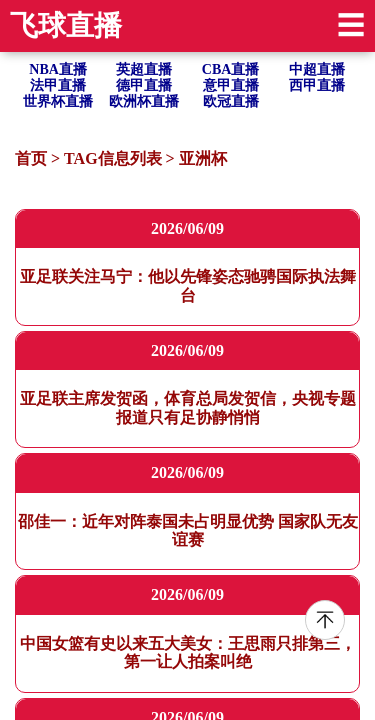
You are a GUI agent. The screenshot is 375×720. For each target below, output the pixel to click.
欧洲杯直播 (144, 101)
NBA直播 (58, 69)
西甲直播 (317, 85)
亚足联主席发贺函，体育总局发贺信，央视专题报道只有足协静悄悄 (188, 407)
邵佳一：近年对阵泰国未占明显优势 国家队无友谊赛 (188, 530)
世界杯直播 (58, 101)
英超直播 (144, 69)
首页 (31, 158)
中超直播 (317, 69)
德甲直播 (144, 85)
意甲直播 (231, 85)
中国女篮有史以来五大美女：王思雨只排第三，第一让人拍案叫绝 (188, 652)
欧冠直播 (231, 101)
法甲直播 (58, 85)
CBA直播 (231, 69)
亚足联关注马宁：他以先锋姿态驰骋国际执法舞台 (188, 285)
